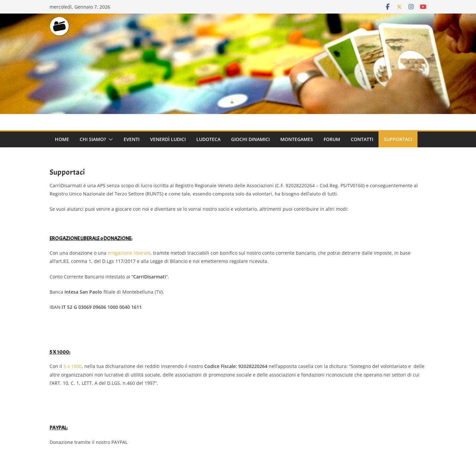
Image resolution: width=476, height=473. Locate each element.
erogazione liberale (129, 253)
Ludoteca (208, 139)
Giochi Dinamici (250, 139)
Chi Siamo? (93, 139)
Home (62, 139)
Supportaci (398, 139)
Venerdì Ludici (168, 139)
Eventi (132, 139)
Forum (332, 139)
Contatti (362, 139)
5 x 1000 (73, 366)
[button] (109, 139)
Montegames (297, 139)
